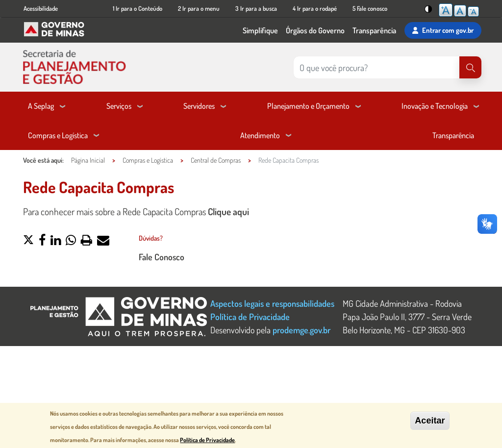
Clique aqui (228, 212)
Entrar (443, 30)
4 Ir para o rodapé (315, 8)
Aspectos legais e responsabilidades (272, 303)
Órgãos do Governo (315, 30)
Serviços (119, 106)
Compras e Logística (58, 135)
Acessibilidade (41, 8)
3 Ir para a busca (256, 8)
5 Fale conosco (370, 8)
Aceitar (430, 421)
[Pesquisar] (470, 67)
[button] (28, 241)
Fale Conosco (162, 257)
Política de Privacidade (250, 316)
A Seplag (41, 106)
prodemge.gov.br (301, 330)
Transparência (374, 30)
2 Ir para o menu (199, 8)
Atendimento (260, 135)
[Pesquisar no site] (376, 67)
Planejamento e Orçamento (308, 106)
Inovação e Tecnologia (435, 106)
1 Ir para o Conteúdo (138, 8)
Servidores (199, 106)
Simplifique (260, 30)
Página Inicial (88, 160)
